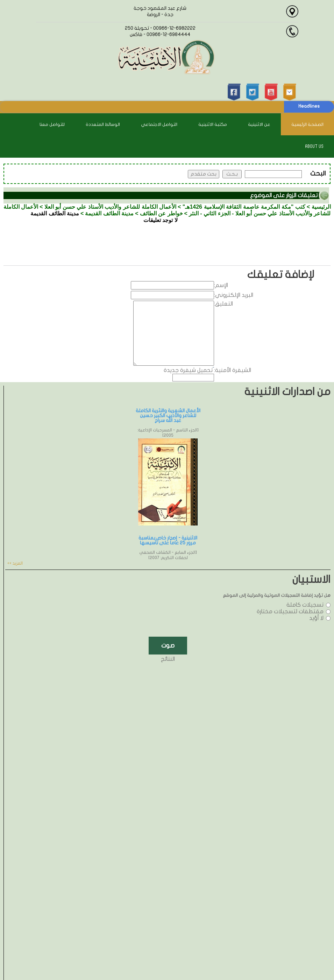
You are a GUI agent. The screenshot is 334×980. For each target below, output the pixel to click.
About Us (314, 146)
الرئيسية (321, 207)
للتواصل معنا (52, 124)
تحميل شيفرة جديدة (188, 370)
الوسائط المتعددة (103, 124)
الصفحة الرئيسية (307, 124)
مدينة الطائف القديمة (109, 213)
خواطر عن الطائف (161, 213)
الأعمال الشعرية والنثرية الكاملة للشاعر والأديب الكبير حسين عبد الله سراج (168, 416)
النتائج (168, 659)
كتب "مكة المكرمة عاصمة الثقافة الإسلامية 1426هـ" (244, 207)
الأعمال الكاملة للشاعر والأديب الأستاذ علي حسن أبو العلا (110, 207)
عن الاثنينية (259, 124)
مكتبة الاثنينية (213, 124)
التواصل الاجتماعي (159, 124)
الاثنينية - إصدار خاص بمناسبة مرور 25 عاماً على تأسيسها (168, 540)
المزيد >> (15, 563)
